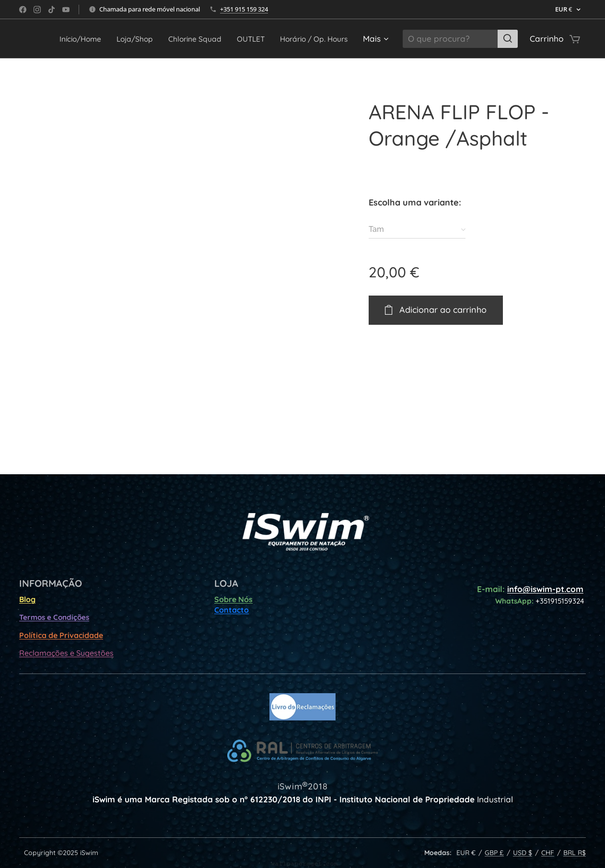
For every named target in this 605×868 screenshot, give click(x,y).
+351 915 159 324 (244, 9)
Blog (27, 599)
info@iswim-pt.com (545, 589)
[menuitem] (147, 39)
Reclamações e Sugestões (66, 653)
